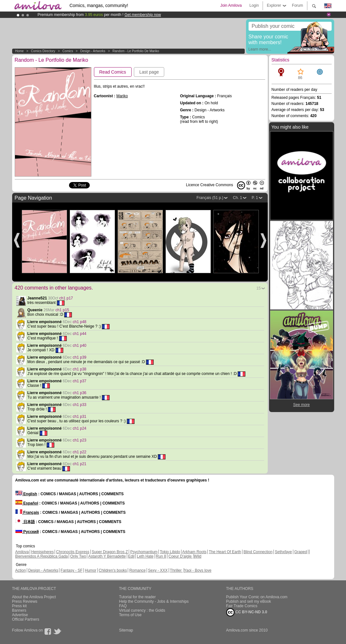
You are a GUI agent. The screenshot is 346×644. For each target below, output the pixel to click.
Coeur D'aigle (181, 556)
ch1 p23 (80, 440)
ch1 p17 (66, 298)
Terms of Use (131, 615)
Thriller (176, 570)
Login (254, 5)
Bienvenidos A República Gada (42, 556)
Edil (131, 556)
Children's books (113, 570)
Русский (27, 532)
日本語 (25, 522)
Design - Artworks (93, 51)
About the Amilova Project (34, 597)
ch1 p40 (80, 346)
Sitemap (126, 630)
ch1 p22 (80, 452)
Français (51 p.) (210, 198)
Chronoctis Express (73, 552)
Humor (91, 570)
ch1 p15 (62, 310)
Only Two (78, 556)
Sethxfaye (283, 552)
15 (259, 288)
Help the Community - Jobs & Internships (154, 601)
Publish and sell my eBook (249, 601)
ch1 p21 (80, 464)
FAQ (123, 606)
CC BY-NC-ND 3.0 (247, 612)
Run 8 (161, 556)
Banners (19, 610)
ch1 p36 (80, 393)
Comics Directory (43, 51)
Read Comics (113, 72)
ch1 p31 (80, 417)
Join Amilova (231, 5)
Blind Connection (258, 552)
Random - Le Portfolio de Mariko (136, 51)
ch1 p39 (80, 357)
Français (27, 513)
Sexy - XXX (158, 570)
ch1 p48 (80, 322)
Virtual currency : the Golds (142, 610)
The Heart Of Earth (225, 552)
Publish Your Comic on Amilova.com (257, 597)
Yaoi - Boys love (198, 570)
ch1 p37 (80, 381)
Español (27, 503)
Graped (301, 552)
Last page (149, 72)
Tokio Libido (170, 552)
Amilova (22, 552)
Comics (68, 51)
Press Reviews (25, 601)
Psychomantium (144, 552)
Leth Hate (145, 556)
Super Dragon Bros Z (110, 552)
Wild (198, 556)
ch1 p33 (80, 405)
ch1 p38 (80, 369)
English (26, 494)
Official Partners (26, 619)
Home (20, 51)
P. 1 (255, 198)
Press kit (19, 606)
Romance (138, 570)
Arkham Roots (194, 552)
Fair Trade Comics (242, 606)
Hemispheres (43, 552)
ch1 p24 (80, 428)
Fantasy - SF (72, 570)
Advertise (20, 615)
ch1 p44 (80, 334)
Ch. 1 (238, 198)
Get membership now (143, 15)
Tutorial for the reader (138, 597)
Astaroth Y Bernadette (107, 556)
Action (21, 570)
